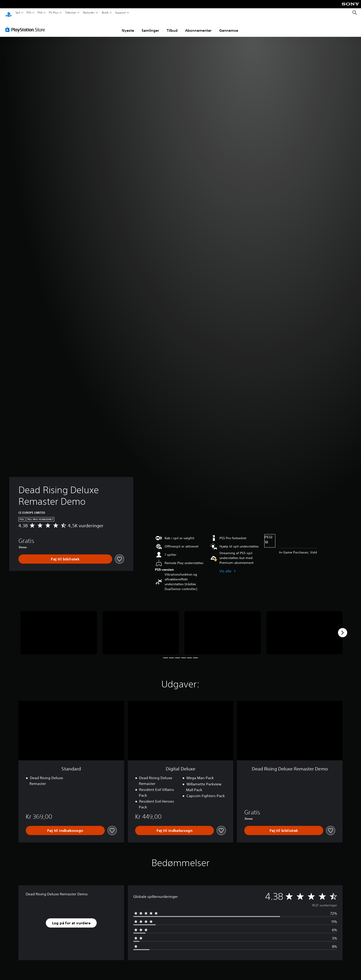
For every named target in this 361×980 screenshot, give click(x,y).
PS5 (29, 13)
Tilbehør (71, 13)
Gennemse (229, 26)
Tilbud (172, 26)
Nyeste (128, 26)
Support (120, 13)
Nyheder (89, 13)
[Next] (343, 628)
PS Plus (54, 13)
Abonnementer (198, 26)
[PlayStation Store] (26, 25)
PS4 (40, 13)
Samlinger (150, 26)
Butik (105, 13)
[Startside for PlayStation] (9, 13)
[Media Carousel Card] (59, 628)
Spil (18, 13)
